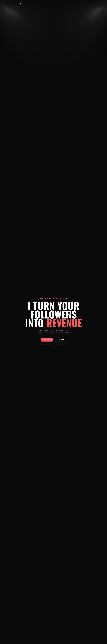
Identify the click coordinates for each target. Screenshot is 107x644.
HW (20, 3)
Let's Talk (47, 340)
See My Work (60, 340)
